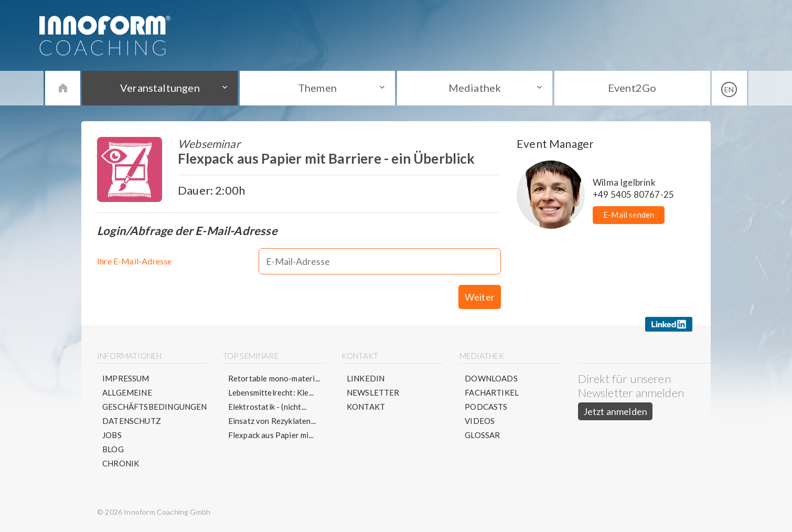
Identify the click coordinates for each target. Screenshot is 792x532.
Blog (113, 449)
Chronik (121, 463)
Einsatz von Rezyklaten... (272, 421)
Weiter (480, 297)
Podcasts (486, 407)
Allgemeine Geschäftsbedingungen (155, 400)
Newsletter (373, 392)
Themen (317, 88)
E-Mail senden (629, 215)
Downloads (491, 378)
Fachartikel (492, 392)
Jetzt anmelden (616, 411)
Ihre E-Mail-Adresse (134, 261)
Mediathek (475, 88)
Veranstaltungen (160, 88)
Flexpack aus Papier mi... (271, 435)
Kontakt (366, 407)
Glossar (482, 435)
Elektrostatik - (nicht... (267, 407)
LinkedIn (366, 378)
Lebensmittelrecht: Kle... (271, 392)
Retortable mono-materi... (274, 378)
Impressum (126, 378)
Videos (480, 421)
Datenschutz (132, 421)
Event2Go (632, 88)
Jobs (112, 435)
